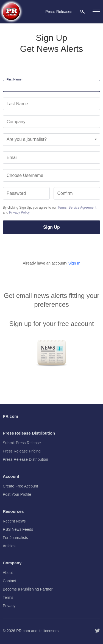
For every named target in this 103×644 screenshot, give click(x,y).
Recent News (14, 521)
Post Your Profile (17, 494)
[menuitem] (82, 11)
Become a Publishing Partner (28, 589)
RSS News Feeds (18, 529)
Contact (9, 581)
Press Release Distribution (25, 459)
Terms (62, 208)
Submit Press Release (22, 443)
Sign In (74, 263)
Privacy (9, 606)
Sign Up (51, 227)
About (8, 573)
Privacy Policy (19, 212)
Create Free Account (20, 486)
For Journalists (15, 538)
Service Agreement (82, 208)
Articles (9, 546)
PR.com (23, 631)
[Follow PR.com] (98, 631)
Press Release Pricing (22, 451)
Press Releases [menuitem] (59, 12)
